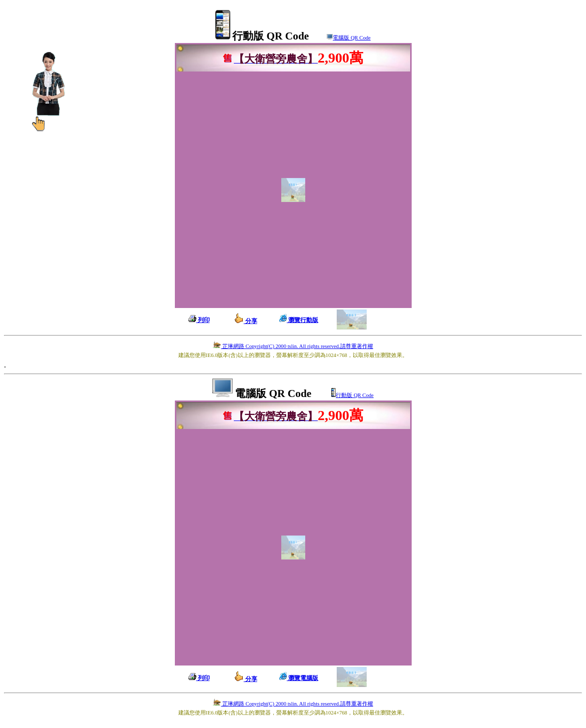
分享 (246, 321)
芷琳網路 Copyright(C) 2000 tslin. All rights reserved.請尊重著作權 (293, 346)
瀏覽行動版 (299, 320)
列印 (199, 320)
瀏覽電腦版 (299, 678)
